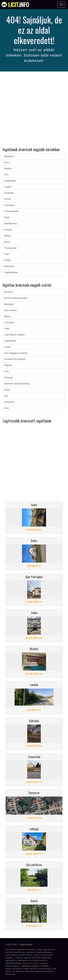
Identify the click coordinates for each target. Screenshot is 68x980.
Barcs (7, 242)
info (19, 5)
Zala (7, 408)
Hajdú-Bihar (10, 341)
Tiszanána (10, 205)
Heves (8, 347)
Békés (8, 236)
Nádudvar (9, 266)
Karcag (8, 230)
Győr (7, 254)
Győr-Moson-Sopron (15, 335)
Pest (7, 371)
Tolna (7, 390)
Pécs (7, 162)
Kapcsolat (26, 944)
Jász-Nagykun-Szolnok (16, 353)
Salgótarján (10, 181)
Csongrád (9, 322)
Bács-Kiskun (11, 310)
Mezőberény (11, 224)
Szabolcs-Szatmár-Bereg (17, 384)
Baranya (9, 292)
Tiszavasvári (11, 248)
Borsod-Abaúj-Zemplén (16, 298)
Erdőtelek (9, 193)
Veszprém (9, 402)
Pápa (7, 217)
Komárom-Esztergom (15, 359)
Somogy (9, 378)
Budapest (9, 156)
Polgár (8, 260)
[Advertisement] (34, 110)
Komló (8, 199)
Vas (6, 396)
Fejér (7, 329)
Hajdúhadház (11, 272)
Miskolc (8, 169)
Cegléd (8, 187)
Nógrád (8, 365)
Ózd (6, 175)
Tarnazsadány (11, 211)
